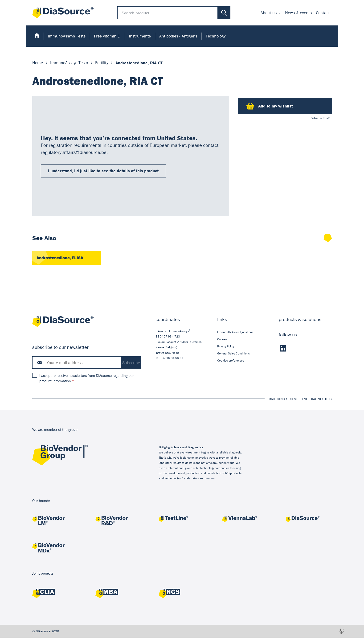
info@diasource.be (168, 353)
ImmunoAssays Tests (67, 36)
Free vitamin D (107, 36)
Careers (222, 340)
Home (38, 63)
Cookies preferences (230, 361)
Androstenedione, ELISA (61, 258)
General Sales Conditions (233, 354)
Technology (216, 36)
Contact (323, 13)
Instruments (140, 36)
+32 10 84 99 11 (172, 358)
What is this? (321, 118)
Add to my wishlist (270, 106)
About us (269, 13)
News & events (298, 13)
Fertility (102, 63)
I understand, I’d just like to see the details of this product (103, 171)
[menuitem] (271, 13)
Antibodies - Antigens (178, 36)
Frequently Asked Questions (235, 332)
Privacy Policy (225, 347)
